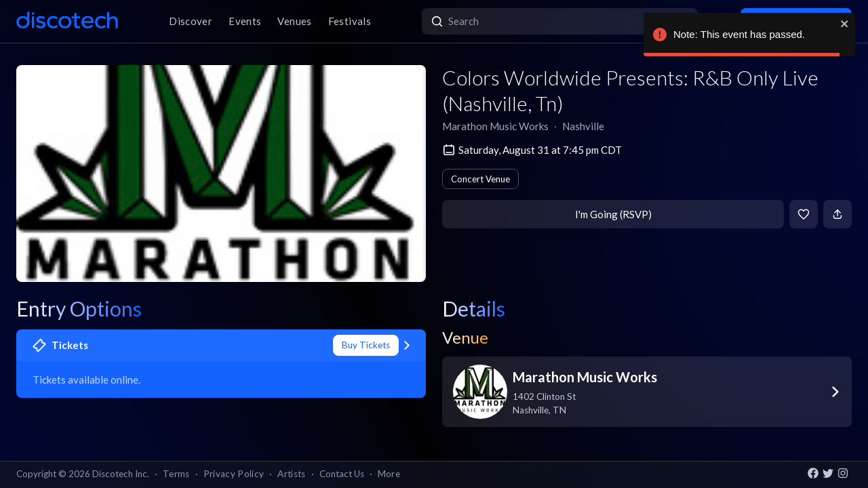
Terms (176, 474)
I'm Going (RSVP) (613, 214)
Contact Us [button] (342, 474)
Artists (291, 474)
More (389, 474)
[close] (845, 24)
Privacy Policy (234, 474)
